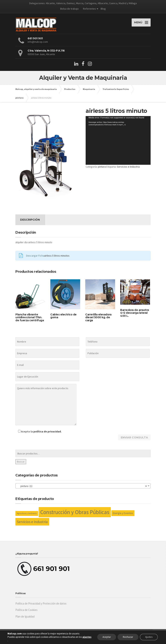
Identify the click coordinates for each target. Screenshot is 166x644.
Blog (103, 9)
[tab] (30, 222)
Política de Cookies (26, 612)
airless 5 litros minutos (57, 258)
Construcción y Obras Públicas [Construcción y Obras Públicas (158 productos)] (75, 514)
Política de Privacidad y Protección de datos (41, 606)
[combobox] (83, 488)
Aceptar (103, 637)
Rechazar (126, 637)
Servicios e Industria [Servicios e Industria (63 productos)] (32, 524)
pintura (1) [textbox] (82, 488)
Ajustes (148, 637)
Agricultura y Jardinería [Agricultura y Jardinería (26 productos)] (27, 515)
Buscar (21, 464)
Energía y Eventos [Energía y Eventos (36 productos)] (123, 515)
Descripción (30, 222)
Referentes (89, 9)
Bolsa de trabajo (69, 9)
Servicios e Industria (128, 169)
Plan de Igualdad (25, 619)
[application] (118, 142)
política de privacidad (47, 434)
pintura (102, 169)
